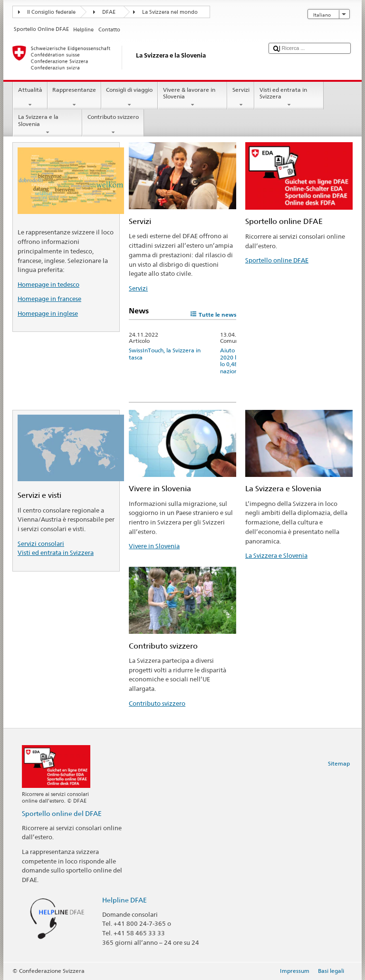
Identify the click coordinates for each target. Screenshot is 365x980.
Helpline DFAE (125, 900)
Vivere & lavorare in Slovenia (192, 97)
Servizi (241, 97)
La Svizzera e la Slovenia (48, 125)
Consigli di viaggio (130, 97)
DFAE (109, 12)
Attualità (30, 97)
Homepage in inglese (48, 313)
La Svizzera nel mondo (170, 12)
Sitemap (339, 763)
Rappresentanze (74, 97)
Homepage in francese (49, 299)
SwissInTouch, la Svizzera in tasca (165, 354)
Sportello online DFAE (277, 260)
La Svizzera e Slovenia (276, 555)
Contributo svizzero (113, 125)
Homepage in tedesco (48, 284)
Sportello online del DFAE (62, 813)
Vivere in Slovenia (154, 546)
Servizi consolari (41, 543)
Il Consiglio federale (51, 12)
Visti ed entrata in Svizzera (289, 97)
